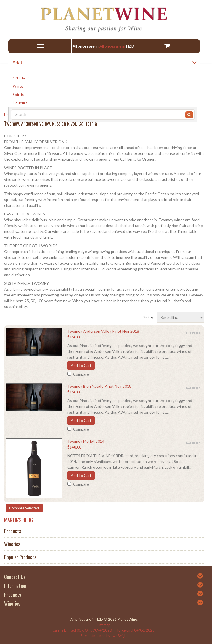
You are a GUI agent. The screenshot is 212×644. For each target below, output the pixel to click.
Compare (81, 374)
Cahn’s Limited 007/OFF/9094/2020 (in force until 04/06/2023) (104, 630)
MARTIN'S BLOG (18, 520)
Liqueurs (20, 103)
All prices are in (117, 46)
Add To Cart (81, 366)
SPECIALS (21, 78)
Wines (18, 86)
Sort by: (149, 317)
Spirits (18, 95)
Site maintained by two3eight (104, 636)
